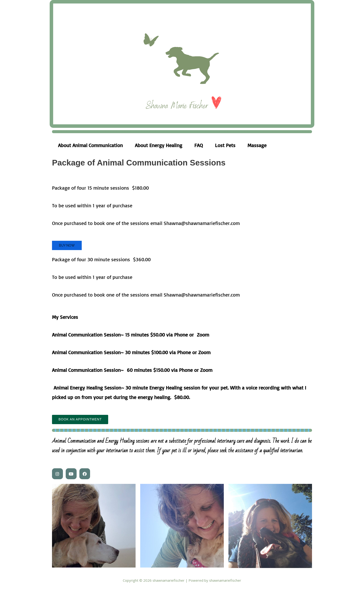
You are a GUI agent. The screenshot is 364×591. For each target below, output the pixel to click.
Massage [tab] (257, 145)
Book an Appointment (80, 419)
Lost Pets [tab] (225, 145)
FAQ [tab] (199, 145)
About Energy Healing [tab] (159, 145)
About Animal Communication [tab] (90, 145)
